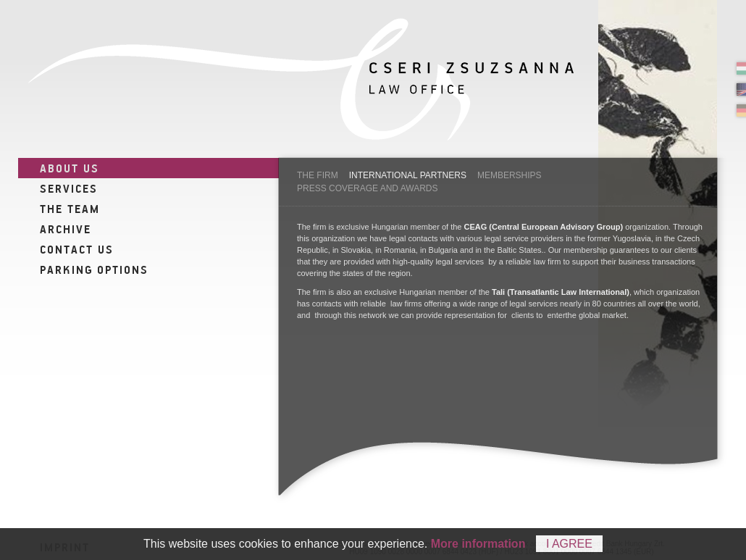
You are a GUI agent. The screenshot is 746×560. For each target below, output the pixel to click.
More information (478, 544)
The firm (318, 175)
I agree (569, 544)
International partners (408, 175)
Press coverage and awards (368, 188)
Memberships (510, 175)
